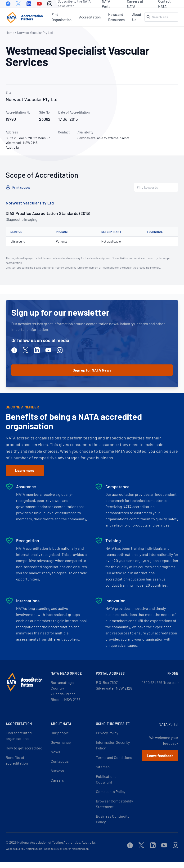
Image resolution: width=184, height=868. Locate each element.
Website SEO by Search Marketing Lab (66, 849)
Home (10, 33)
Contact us (60, 761)
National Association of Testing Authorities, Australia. (56, 842)
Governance (61, 742)
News (55, 752)
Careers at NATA (135, 4)
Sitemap (103, 767)
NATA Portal (107, 4)
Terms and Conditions (114, 757)
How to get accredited (24, 748)
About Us (137, 17)
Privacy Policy (107, 733)
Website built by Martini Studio (24, 849)
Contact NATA (164, 4)
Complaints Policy (111, 791)
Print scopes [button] (21, 187)
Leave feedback (160, 755)
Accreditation (90, 17)
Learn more (25, 470)
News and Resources (116, 17)
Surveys (57, 771)
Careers (57, 780)
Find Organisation (62, 17)
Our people (60, 733)
